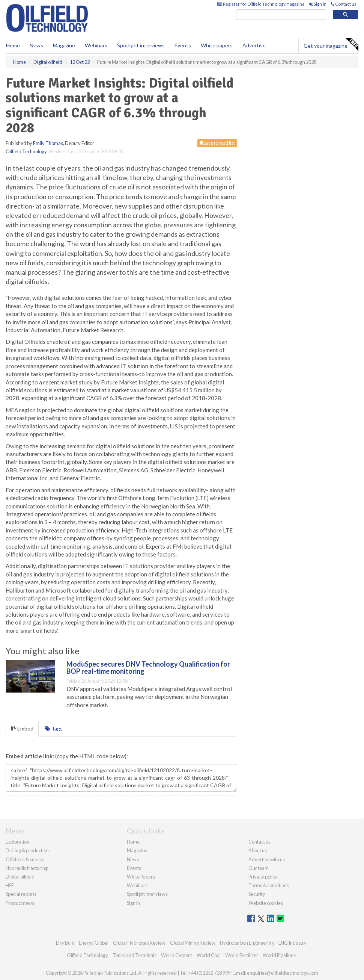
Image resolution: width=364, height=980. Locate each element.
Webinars (96, 45)
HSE (10, 885)
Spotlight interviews (141, 45)
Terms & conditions (269, 885)
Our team (259, 868)
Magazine (64, 45)
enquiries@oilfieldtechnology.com (283, 973)
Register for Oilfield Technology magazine (261, 4)
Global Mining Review (193, 943)
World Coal (209, 955)
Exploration (17, 842)
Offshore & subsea (25, 859)
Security (257, 894)
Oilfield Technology (26, 151)
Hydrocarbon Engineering (247, 943)
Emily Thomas (48, 143)
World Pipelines (279, 955)
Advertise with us (267, 859)
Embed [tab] (22, 728)
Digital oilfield (20, 877)
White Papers (141, 877)
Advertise (254, 45)
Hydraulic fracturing (27, 868)
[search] (281, 15)
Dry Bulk (65, 943)
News (133, 859)
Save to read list (217, 143)
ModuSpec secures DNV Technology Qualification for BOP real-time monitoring (148, 668)
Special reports (21, 894)
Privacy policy (263, 877)
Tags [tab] (54, 728)
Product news (20, 903)
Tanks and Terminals (135, 955)
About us (258, 850)
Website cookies (266, 903)
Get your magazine (331, 45)
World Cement (177, 955)
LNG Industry (293, 943)
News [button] (36, 45)
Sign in (318, 4)
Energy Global (94, 943)
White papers (217, 45)
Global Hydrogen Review (139, 943)
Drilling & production (27, 850)
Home (13, 45)
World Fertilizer (242, 955)
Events (183, 45)
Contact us (344, 4)
